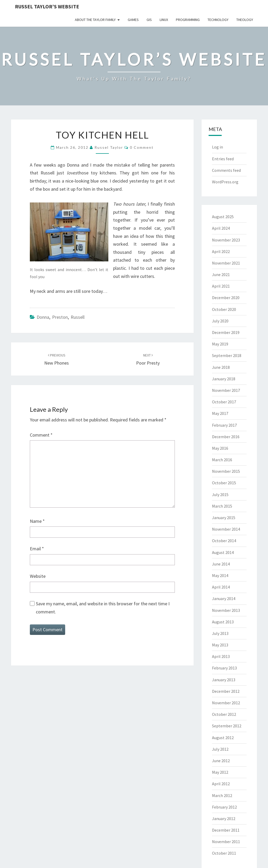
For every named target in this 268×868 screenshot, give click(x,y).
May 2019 (220, 344)
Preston (60, 317)
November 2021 (226, 263)
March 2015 (222, 506)
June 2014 (221, 564)
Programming (188, 20)
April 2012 (221, 784)
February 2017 (224, 425)
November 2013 (226, 610)
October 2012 (224, 714)
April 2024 (221, 228)
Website (38, 576)
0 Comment (142, 147)
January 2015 (224, 518)
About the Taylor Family (95, 20)
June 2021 (221, 274)
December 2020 (226, 298)
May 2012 (220, 772)
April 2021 (221, 286)
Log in (217, 147)
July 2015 (220, 495)
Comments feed (226, 170)
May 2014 (220, 575)
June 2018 (221, 367)
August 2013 (223, 622)
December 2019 (226, 332)
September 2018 (227, 355)
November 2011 (226, 842)
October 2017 (224, 402)
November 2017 (226, 390)
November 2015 (226, 471)
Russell (78, 317)
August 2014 (223, 552)
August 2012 (223, 738)
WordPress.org (225, 182)
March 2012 (222, 795)
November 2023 (226, 240)
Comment (41, 435)
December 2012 (226, 691)
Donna (43, 317)
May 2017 (220, 413)
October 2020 (224, 309)
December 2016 (226, 437)
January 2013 (224, 680)
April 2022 (221, 251)
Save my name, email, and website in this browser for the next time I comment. (103, 608)
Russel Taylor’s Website (47, 6)
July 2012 (220, 749)
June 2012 (221, 761)
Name (37, 521)
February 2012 (224, 807)
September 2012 (227, 726)
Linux (164, 20)
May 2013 (220, 645)
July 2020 (220, 321)
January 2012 (224, 818)
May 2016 (220, 448)
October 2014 (224, 541)
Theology (245, 20)
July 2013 (220, 633)
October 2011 (224, 853)
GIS (149, 20)
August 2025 (223, 217)
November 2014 (226, 529)
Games (133, 20)
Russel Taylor (109, 147)
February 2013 (224, 668)
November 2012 (226, 703)
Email (37, 549)
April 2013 (221, 656)
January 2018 (224, 379)
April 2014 (221, 587)
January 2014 (224, 598)
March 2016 (222, 460)
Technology (218, 20)
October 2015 (224, 483)
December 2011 (226, 830)
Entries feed (223, 159)
